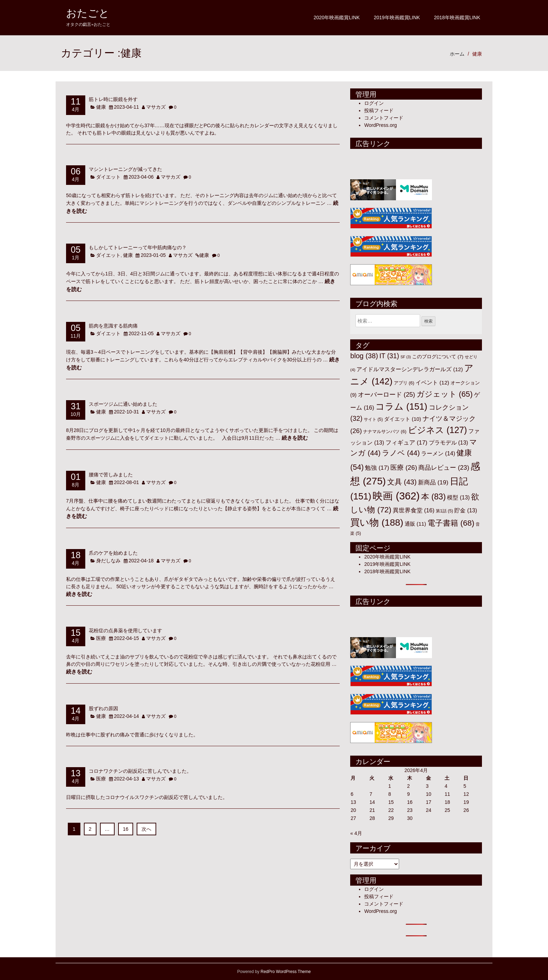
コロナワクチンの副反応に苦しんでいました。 (140, 771)
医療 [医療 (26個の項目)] (404, 467)
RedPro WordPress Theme (286, 972)
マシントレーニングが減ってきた (125, 169)
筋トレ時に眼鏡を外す (113, 99)
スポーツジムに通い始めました (123, 404)
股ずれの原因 (103, 708)
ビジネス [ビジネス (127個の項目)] (437, 430)
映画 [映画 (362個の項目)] (396, 496)
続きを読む (295, 438)
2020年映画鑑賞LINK (337, 17)
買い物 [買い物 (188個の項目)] (377, 523)
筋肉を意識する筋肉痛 (113, 326)
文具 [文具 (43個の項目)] (402, 482)
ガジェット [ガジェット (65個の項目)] (445, 394)
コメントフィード (384, 118)
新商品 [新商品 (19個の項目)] (433, 482)
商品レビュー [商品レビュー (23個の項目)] (444, 468)
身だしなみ (108, 561)
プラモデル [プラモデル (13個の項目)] (449, 443)
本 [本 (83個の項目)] (434, 497)
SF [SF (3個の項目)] (406, 357)
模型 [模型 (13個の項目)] (458, 498)
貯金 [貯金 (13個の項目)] (466, 510)
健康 (477, 54)
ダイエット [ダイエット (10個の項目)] (403, 419)
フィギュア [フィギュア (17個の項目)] (406, 443)
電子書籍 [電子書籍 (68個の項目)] (451, 523)
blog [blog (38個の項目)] (364, 356)
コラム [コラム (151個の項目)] (401, 406)
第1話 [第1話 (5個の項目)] (444, 511)
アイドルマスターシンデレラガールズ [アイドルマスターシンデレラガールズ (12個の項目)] (410, 369)
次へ (146, 829)
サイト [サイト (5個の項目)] (373, 419)
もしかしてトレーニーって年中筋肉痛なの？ (138, 247)
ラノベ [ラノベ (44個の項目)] (401, 453)
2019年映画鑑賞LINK (397, 17)
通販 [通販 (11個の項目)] (415, 524)
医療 (101, 638)
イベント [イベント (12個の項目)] (432, 383)
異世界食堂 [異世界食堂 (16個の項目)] (414, 510)
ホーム (457, 54)
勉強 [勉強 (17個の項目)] (377, 468)
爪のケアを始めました (113, 553)
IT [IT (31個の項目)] (389, 356)
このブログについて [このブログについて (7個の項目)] (438, 357)
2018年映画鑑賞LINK (457, 17)
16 (126, 829)
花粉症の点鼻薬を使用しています (125, 630)
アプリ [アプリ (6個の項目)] (404, 383)
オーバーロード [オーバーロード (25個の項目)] (387, 394)
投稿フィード (379, 110)
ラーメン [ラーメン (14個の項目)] (438, 453)
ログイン (374, 103)
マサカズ (156, 107)
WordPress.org (380, 125)
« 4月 (356, 833)
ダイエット (108, 177)
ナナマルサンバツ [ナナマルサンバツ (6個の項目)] (385, 431)
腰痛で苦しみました (111, 474)
